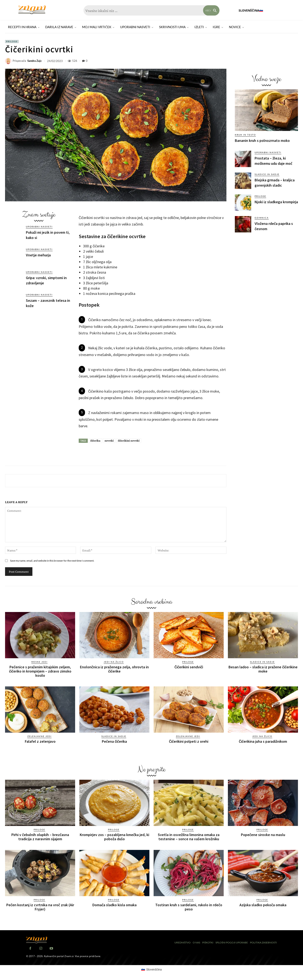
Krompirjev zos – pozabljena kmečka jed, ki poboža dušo (114, 837)
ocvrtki (109, 441)
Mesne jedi (39, 662)
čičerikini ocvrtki (129, 441)
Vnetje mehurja (38, 255)
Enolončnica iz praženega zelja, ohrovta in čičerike (114, 669)
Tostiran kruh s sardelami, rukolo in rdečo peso (189, 907)
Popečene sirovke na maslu (263, 834)
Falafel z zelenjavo (40, 741)
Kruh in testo (245, 135)
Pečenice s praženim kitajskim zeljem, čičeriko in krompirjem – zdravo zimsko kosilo (40, 671)
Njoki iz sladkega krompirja (276, 202)
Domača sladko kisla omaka (114, 905)
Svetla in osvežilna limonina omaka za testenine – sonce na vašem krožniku (189, 837)
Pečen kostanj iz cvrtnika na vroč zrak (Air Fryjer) (40, 907)
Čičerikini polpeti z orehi (189, 741)
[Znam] (32, 10)
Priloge (12, 42)
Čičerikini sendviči (189, 667)
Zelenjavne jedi (39, 736)
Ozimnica (262, 218)
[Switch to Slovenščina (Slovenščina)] (151, 969)
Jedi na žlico (114, 662)
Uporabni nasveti (39, 227)
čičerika (95, 441)
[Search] (211, 10)
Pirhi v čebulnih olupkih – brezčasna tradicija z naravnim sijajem (40, 837)
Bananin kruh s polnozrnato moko (262, 140)
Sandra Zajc (35, 61)
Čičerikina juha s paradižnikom (263, 741)
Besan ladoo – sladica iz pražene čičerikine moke (263, 669)
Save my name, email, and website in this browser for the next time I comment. (52, 561)
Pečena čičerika (114, 741)
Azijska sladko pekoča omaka (263, 905)
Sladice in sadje (267, 174)
